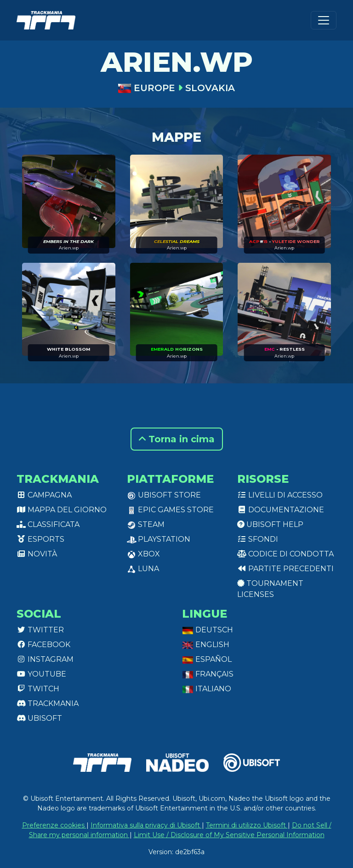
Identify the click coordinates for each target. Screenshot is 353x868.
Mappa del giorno (62, 510)
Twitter (40, 630)
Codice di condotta (285, 554)
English (206, 645)
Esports (40, 539)
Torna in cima (177, 439)
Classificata (48, 524)
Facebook (43, 645)
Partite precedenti (285, 569)
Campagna (44, 495)
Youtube (41, 674)
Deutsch (208, 630)
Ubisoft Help (270, 524)
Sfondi (258, 539)
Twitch (38, 689)
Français (208, 674)
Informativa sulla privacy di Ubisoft (146, 825)
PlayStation (159, 539)
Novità (37, 554)
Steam (146, 524)
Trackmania (48, 703)
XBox (143, 554)
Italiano (207, 689)
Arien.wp (69, 248)
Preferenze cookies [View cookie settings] (54, 825)
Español (207, 659)
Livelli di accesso (280, 495)
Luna (143, 569)
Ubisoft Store (164, 495)
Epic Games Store (170, 510)
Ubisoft (39, 718)
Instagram (45, 659)
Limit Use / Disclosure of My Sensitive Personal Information (229, 835)
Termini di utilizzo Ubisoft (247, 825)
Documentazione (281, 510)
